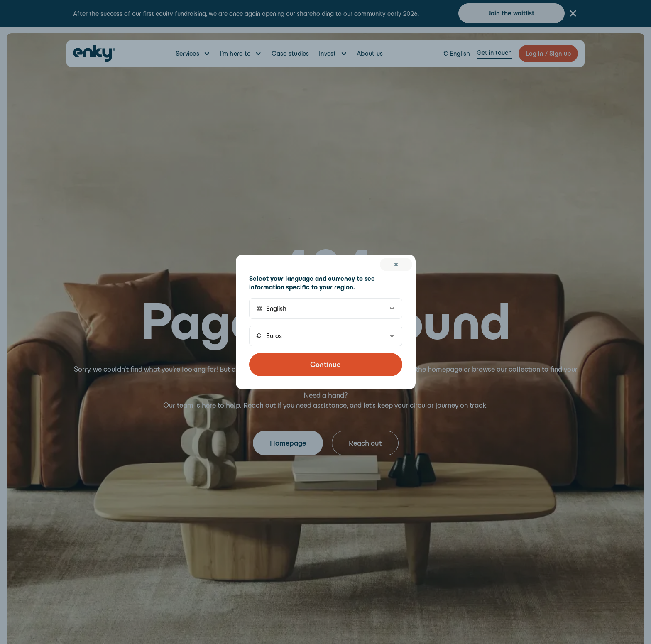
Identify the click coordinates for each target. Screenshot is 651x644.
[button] (326, 309)
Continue (325, 365)
